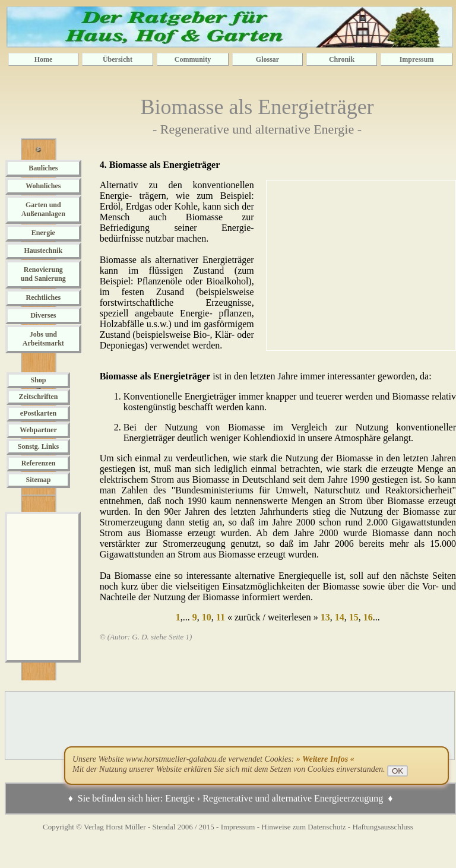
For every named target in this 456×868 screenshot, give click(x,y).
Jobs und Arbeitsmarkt (43, 339)
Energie (43, 233)
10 (205, 617)
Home (44, 59)
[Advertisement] (43, 587)
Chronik (342, 59)
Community (193, 59)
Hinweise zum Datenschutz (303, 827)
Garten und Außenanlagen (43, 209)
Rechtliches (44, 297)
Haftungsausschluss (383, 827)
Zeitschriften (39, 397)
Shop (38, 380)
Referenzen (39, 463)
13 (324, 617)
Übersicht (118, 59)
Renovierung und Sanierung (43, 274)
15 (353, 617)
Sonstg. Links (38, 446)
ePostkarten (38, 413)
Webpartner (38, 430)
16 (367, 617)
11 (219, 617)
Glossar (267, 59)
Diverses (43, 315)
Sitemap (39, 480)
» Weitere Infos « (325, 759)
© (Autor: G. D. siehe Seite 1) (146, 637)
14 (338, 617)
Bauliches (43, 168)
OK (398, 771)
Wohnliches (43, 186)
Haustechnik (43, 251)
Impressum (417, 59)
